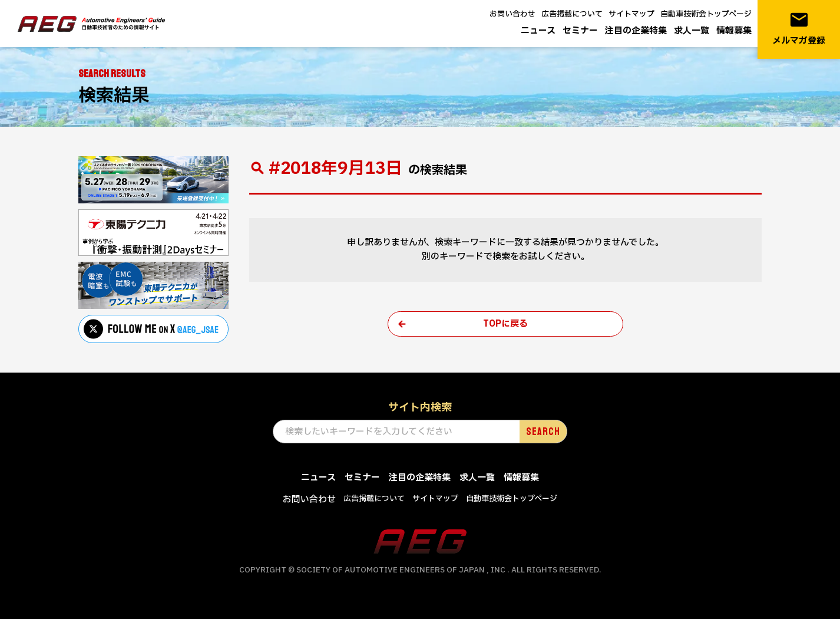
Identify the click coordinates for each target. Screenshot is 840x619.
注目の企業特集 (636, 31)
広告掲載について (572, 14)
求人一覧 (692, 31)
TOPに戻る (505, 324)
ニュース (538, 31)
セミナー (580, 31)
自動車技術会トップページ (706, 14)
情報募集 (734, 31)
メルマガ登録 (799, 29)
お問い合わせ (512, 14)
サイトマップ (631, 14)
